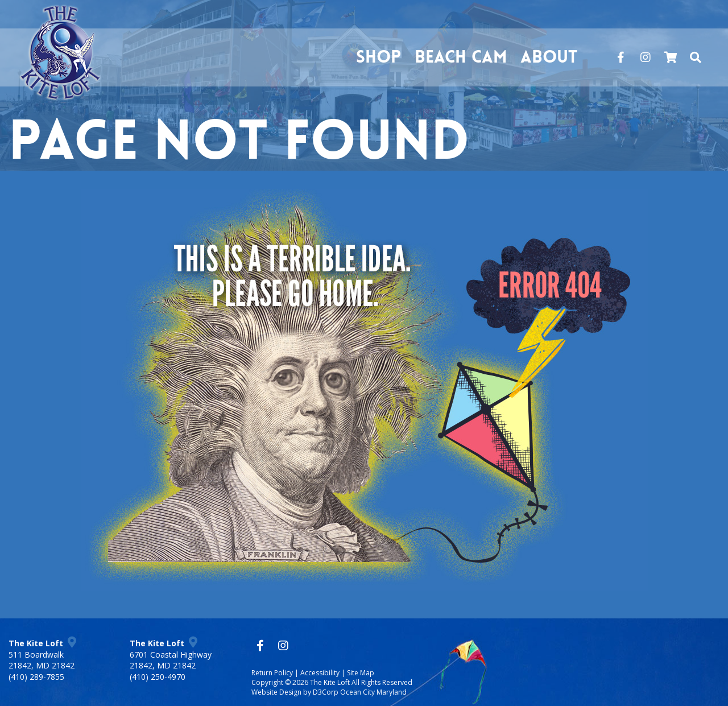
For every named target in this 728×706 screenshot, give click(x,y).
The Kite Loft (330, 682)
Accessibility (320, 673)
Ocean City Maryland (373, 692)
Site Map (361, 673)
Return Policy (272, 673)
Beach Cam (461, 57)
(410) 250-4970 (158, 677)
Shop (379, 57)
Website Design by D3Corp (295, 692)
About (549, 57)
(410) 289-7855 (36, 677)
